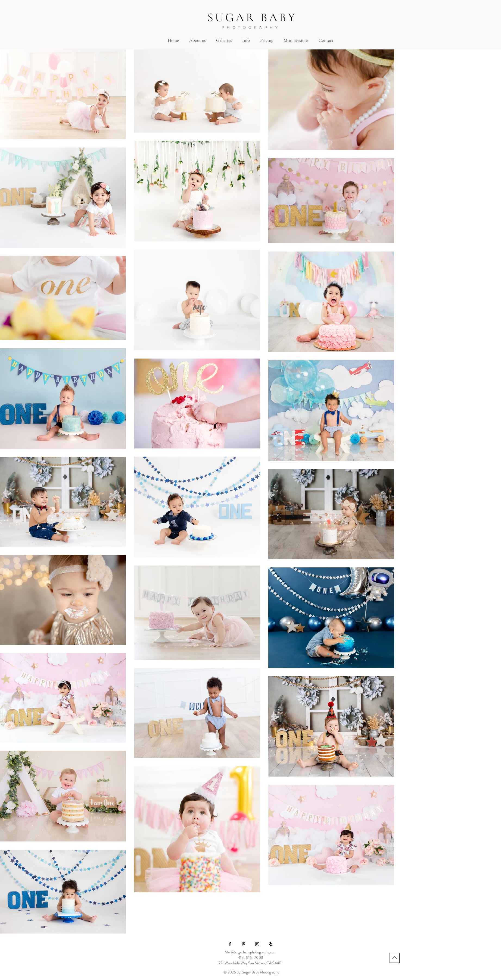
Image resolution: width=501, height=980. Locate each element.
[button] (224, 40)
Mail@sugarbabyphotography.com (251, 952)
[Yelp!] (271, 944)
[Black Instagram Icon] (257, 944)
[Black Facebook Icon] (230, 944)
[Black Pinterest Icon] (244, 944)
